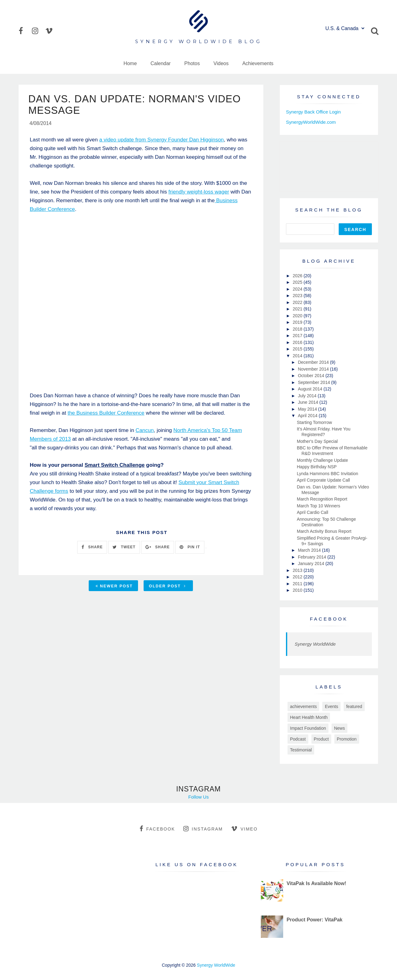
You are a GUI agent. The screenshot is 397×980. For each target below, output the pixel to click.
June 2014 (308, 402)
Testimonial (301, 750)
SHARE (92, 549)
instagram (203, 829)
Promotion (347, 739)
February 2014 (312, 557)
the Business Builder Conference (106, 414)
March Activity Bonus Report (324, 531)
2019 (298, 322)
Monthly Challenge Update (322, 460)
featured (354, 706)
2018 (298, 329)
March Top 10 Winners (319, 506)
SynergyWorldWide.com (311, 122)
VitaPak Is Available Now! (316, 883)
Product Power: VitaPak (314, 920)
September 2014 (314, 382)
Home (130, 63)
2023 (298, 296)
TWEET (124, 549)
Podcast (298, 739)
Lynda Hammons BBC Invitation (328, 474)
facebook (157, 829)
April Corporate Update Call (323, 480)
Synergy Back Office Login (313, 112)
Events (331, 706)
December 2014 (314, 362)
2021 (298, 309)
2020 (298, 316)
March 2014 (310, 550)
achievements (303, 706)
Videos (221, 63)
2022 (298, 302)
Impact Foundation (308, 728)
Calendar (161, 63)
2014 (298, 356)
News (339, 728)
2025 (298, 282)
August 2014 (311, 389)
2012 (298, 577)
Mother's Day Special (317, 441)
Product (321, 739)
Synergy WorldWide (315, 644)
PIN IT (190, 549)
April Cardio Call (312, 512)
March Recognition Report (322, 499)
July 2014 (308, 396)
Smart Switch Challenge (115, 466)
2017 (298, 336)
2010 (298, 590)
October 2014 (312, 376)
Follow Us (198, 797)
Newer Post (114, 587)
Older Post (167, 587)
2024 (298, 289)
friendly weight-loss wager (199, 193)
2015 (298, 349)
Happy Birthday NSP (317, 467)
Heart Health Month (309, 717)
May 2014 (308, 409)
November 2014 (314, 369)
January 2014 (312, 563)
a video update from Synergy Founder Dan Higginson (162, 141)
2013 (298, 570)
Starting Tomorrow (314, 422)
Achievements (258, 63)
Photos (192, 63)
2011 (298, 584)
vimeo (244, 829)
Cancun (145, 432)
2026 (298, 276)
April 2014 (308, 416)
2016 (298, 342)
